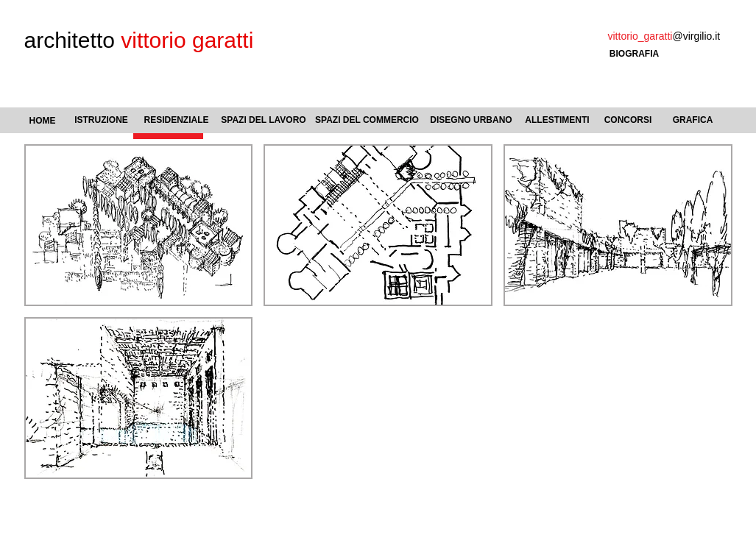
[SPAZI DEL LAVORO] (264, 121)
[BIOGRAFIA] (635, 54)
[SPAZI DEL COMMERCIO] (367, 120)
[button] (139, 225)
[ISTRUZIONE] (102, 120)
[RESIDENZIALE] (177, 120)
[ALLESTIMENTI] (558, 121)
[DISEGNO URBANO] (471, 121)
